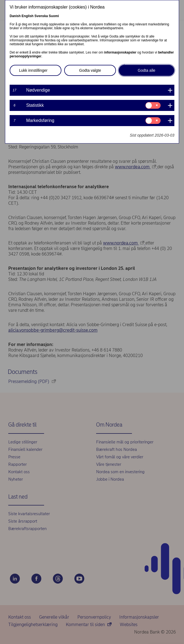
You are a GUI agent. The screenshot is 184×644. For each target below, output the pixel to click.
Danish (15, 16)
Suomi (54, 16)
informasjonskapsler (120, 52)
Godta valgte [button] (90, 70)
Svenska (41, 16)
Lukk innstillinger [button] (33, 70)
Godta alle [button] (147, 70)
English (27, 16)
